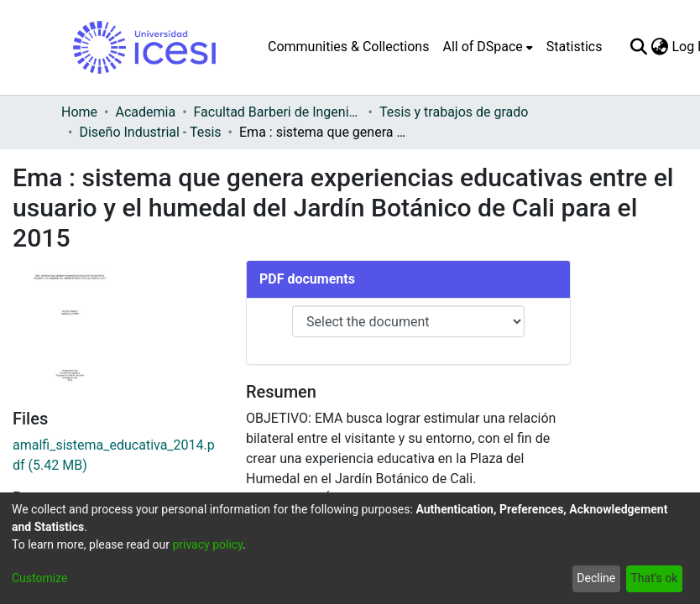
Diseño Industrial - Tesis (150, 132)
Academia (145, 112)
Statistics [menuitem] (575, 47)
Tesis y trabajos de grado (454, 112)
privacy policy (207, 544)
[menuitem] (487, 47)
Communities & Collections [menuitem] (348, 47)
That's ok (654, 578)
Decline (596, 578)
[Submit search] (638, 47)
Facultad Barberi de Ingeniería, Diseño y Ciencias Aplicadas (278, 112)
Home (79, 112)
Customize (39, 578)
